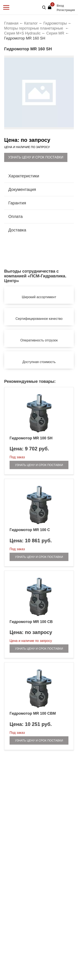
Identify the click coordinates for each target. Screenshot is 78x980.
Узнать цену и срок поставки (36, 157)
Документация (22, 189)
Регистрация (66, 10)
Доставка (17, 230)
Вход (60, 6)
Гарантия (17, 203)
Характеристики (24, 176)
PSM (20, 7)
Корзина (51, 6)
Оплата (15, 216)
